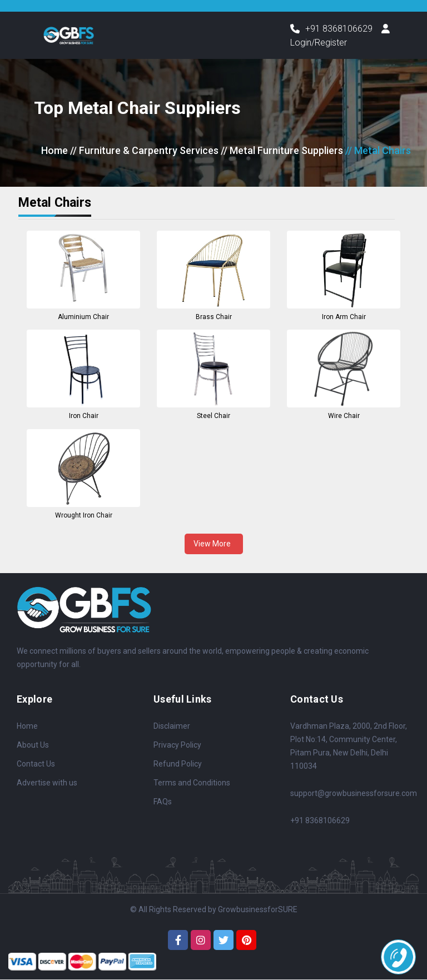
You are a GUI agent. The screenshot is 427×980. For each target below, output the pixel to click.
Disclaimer (172, 726)
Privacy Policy (177, 745)
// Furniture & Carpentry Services (144, 151)
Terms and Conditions (192, 783)
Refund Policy (178, 764)
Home (54, 151)
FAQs (163, 802)
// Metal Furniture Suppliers (282, 151)
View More (214, 544)
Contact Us (36, 764)
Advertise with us (47, 783)
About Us (33, 745)
